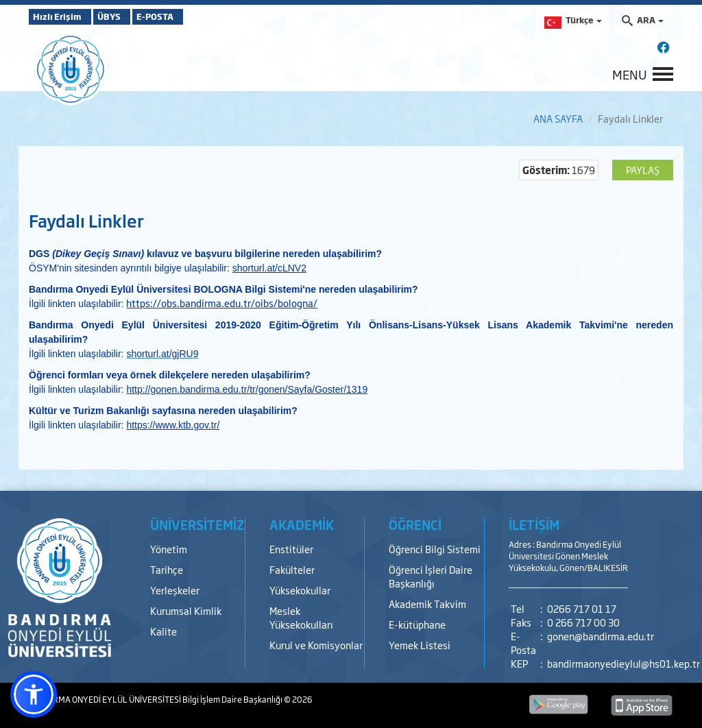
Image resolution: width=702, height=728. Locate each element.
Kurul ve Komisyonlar (316, 645)
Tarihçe (167, 569)
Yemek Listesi (420, 645)
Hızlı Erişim (63, 16)
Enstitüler (291, 549)
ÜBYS (130, 16)
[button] (34, 694)
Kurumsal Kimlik (186, 610)
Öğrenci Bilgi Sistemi (435, 549)
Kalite (164, 631)
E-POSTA (193, 16)
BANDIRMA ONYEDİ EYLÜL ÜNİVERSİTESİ (106, 699)
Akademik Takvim (427, 604)
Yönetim (169, 549)
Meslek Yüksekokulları (301, 617)
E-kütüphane (417, 624)
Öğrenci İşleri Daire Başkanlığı (431, 576)
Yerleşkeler (175, 590)
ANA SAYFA (558, 118)
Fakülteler (292, 569)
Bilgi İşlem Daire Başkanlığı (233, 699)
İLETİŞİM (534, 524)
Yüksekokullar (300, 590)
